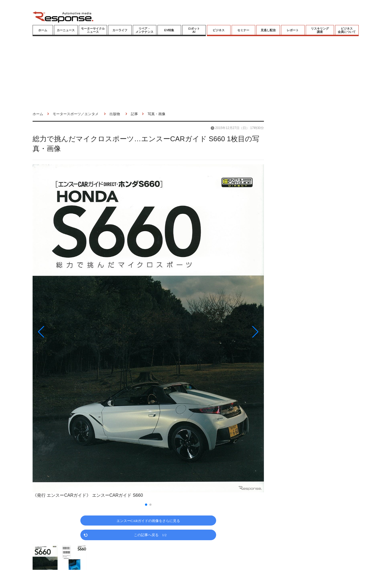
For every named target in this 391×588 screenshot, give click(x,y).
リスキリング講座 (320, 30)
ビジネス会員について (347, 30)
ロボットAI (194, 30)
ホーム (43, 30)
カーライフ (120, 30)
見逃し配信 (268, 30)
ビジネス (219, 30)
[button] (67, 332)
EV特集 (169, 30)
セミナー (243, 30)
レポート (293, 30)
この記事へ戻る (150, 535)
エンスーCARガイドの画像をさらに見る (148, 521)
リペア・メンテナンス (144, 30)
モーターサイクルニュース (93, 30)
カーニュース (66, 30)
